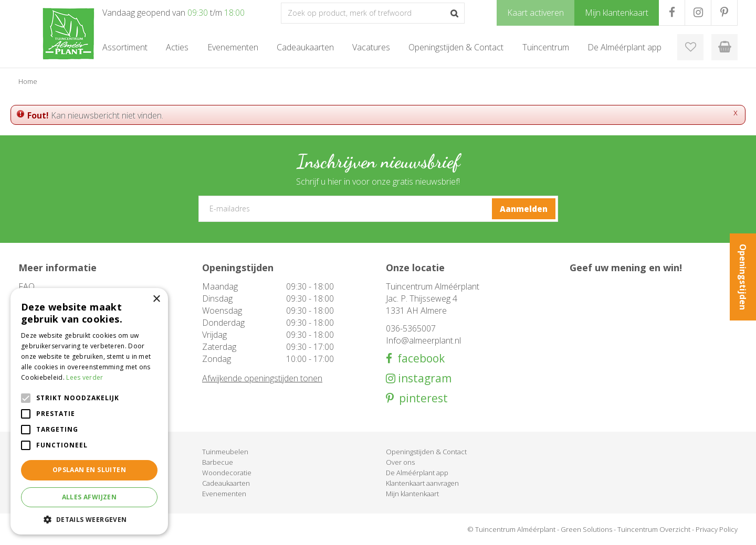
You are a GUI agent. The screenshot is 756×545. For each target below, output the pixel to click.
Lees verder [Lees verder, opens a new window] (85, 377)
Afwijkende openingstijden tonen (262, 378)
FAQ (27, 286)
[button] (89, 519)
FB (672, 13)
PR (724, 13)
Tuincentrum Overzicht (654, 529)
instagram (423, 378)
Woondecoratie (227, 473)
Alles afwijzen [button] (90, 497)
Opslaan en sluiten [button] (89, 470)
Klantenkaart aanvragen (422, 483)
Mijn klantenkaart (412, 494)
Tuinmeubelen (225, 452)
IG (698, 13)
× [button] (156, 299)
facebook (418, 359)
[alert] (89, 411)
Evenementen (224, 494)
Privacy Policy (717, 529)
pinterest (421, 398)
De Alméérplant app (417, 473)
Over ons (400, 462)
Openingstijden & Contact (426, 452)
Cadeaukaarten (226, 483)
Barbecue (218, 462)
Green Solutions (586, 529)
